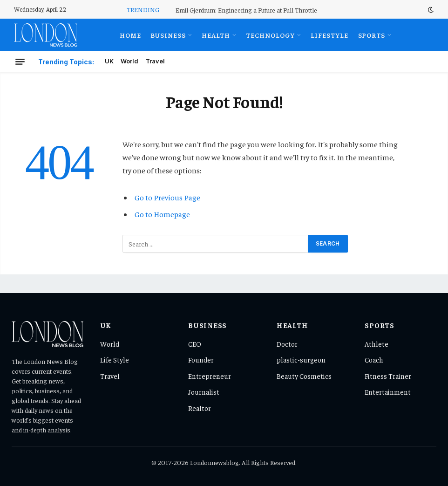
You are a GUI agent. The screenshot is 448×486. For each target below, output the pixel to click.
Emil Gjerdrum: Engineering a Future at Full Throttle (246, 10)
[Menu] (20, 62)
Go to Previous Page (167, 197)
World (129, 61)
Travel (155, 61)
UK (109, 61)
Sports (372, 35)
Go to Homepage (162, 214)
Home (130, 35)
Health (216, 35)
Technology (270, 35)
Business (168, 35)
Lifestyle (329, 35)
